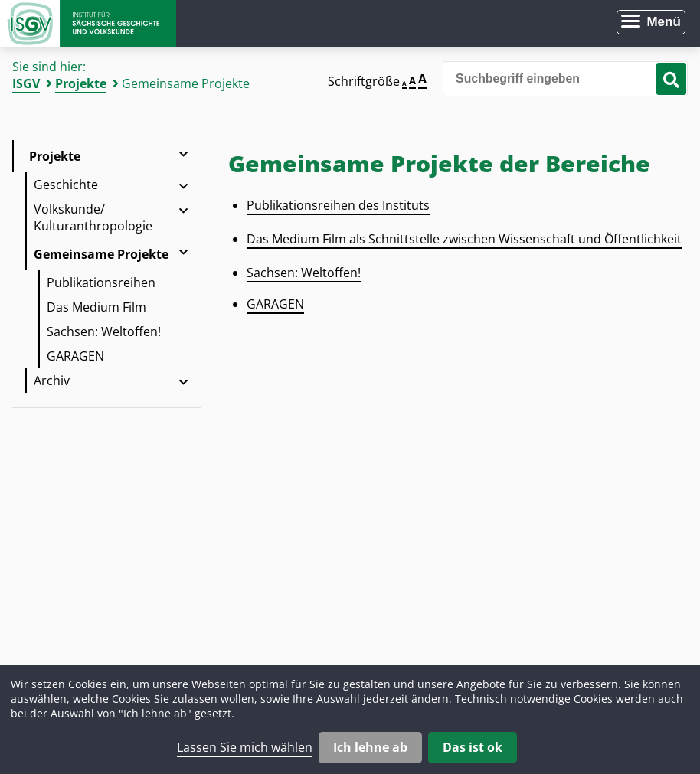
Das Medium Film (96, 307)
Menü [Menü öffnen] (663, 22)
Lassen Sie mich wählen (245, 747)
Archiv (52, 380)
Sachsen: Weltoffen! (104, 331)
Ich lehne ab (370, 747)
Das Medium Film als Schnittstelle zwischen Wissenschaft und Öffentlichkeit (464, 239)
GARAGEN (75, 356)
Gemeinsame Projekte (101, 254)
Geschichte (66, 185)
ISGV (26, 83)
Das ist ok (473, 747)
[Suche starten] (671, 79)
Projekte (81, 83)
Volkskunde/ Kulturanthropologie (93, 217)
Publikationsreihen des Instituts (338, 205)
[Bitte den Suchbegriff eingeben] (565, 79)
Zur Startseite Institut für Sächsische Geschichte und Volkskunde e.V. (88, 24)
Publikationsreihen (101, 282)
